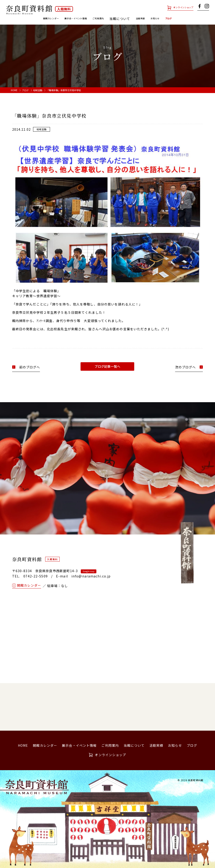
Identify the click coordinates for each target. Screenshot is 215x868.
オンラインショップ (178, 7)
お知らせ (169, 19)
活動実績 (150, 19)
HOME (14, 90)
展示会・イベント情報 (70, 19)
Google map (89, 571)
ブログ (187, 19)
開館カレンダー (35, 19)
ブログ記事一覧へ (107, 366)
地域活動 (38, 90)
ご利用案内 (102, 19)
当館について (134, 745)
